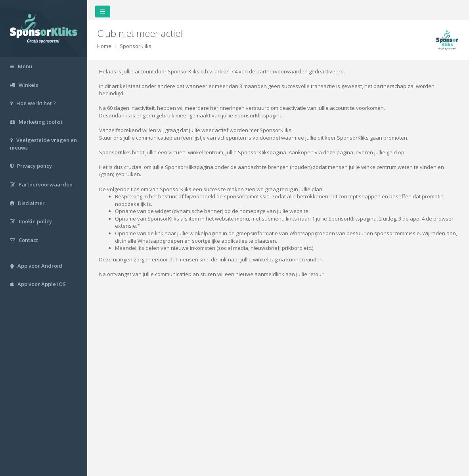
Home (104, 46)
